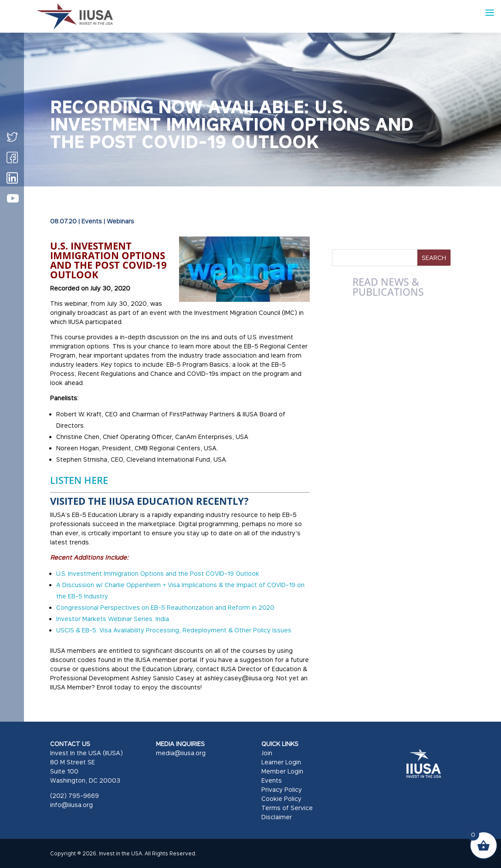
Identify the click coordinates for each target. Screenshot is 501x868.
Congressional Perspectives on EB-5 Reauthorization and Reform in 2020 (165, 607)
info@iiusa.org (71, 805)
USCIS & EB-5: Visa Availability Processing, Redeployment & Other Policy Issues (174, 630)
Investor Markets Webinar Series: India (113, 619)
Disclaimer (277, 817)
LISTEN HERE (79, 480)
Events (92, 221)
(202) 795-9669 (74, 795)
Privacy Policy (282, 789)
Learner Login (281, 762)
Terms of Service (287, 808)
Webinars (120, 221)
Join (267, 753)
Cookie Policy (281, 799)
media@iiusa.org (181, 753)
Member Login (282, 771)
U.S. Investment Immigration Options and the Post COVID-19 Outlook (158, 573)
